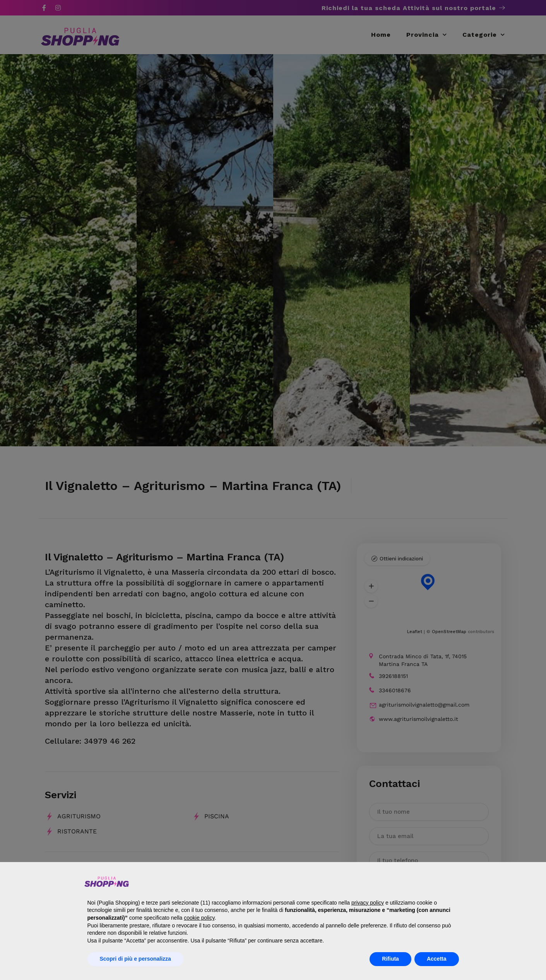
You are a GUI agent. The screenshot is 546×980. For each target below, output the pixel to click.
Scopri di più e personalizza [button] (135, 959)
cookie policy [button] (199, 918)
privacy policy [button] (368, 903)
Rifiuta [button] (390, 959)
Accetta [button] (437, 959)
